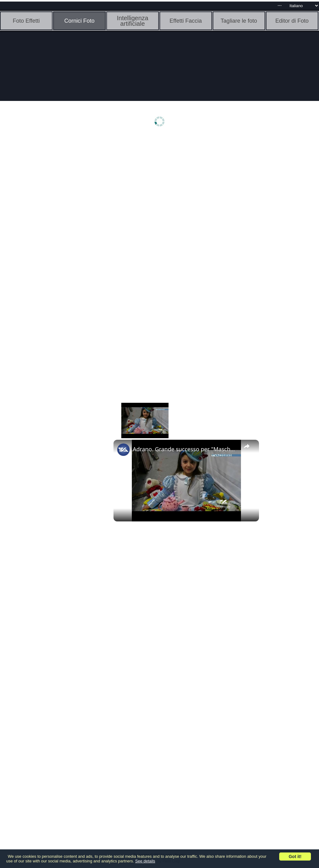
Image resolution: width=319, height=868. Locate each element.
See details (145, 861)
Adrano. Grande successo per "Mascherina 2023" (185, 449)
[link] (123, 450)
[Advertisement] (48, 235)
